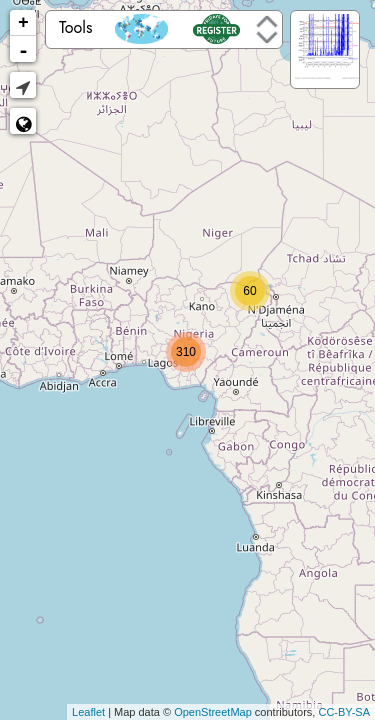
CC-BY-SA (344, 712)
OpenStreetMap (213, 712)
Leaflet (88, 712)
